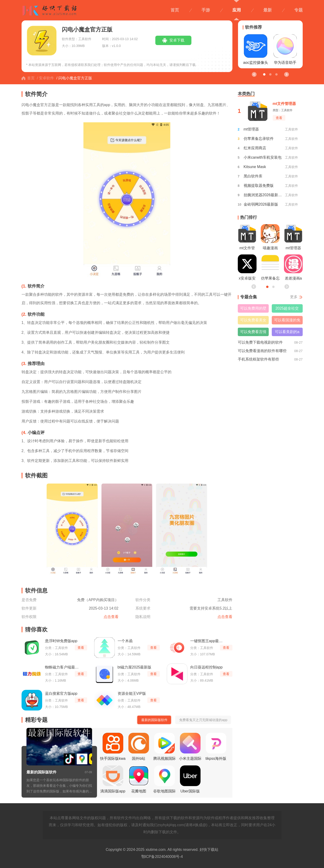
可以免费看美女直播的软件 (253, 321)
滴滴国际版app (113, 779)
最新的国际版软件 (41, 772)
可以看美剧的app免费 (287, 333)
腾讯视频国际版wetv (164, 748)
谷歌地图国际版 (164, 781)
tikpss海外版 (216, 747)
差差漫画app (293, 269)
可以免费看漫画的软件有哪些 (262, 351)
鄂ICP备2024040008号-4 (162, 857)
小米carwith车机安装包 (263, 157)
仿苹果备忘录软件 (259, 139)
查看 (81, 648)
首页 (175, 10)
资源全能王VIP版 (132, 693)
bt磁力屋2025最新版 (135, 667)
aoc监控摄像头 (256, 49)
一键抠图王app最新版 (208, 641)
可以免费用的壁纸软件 (253, 309)
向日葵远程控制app (207, 667)
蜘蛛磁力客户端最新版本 (62, 667)
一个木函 (125, 641)
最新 (268, 10)
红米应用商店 (255, 148)
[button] (286, 74)
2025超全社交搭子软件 (287, 309)
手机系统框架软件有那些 (258, 359)
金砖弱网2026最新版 (261, 204)
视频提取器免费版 (259, 186)
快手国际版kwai (113, 748)
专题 (298, 10)
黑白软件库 (253, 176)
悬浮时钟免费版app (61, 641)
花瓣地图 (139, 779)
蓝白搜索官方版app (61, 693)
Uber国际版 (190, 779)
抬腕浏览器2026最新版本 (263, 195)
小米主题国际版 (190, 748)
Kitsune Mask (255, 167)
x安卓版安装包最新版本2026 (247, 269)
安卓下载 (177, 40)
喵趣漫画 (270, 237)
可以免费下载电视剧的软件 (260, 342)
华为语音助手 (285, 49)
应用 (237, 10)
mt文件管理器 (247, 238)
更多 (294, 297)
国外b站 (139, 747)
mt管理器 (251, 129)
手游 (206, 10)
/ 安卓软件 (46, 78)
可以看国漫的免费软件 (287, 321)
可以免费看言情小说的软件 (253, 333)
